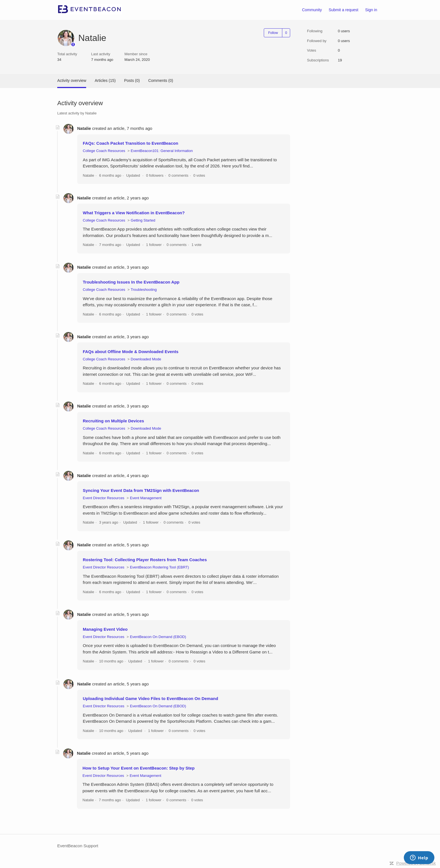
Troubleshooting (144, 290)
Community (312, 10)
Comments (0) (161, 80)
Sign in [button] (371, 10)
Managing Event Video (105, 629)
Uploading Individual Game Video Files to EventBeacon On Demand (150, 698)
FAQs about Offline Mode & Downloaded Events (131, 352)
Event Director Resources (104, 498)
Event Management (146, 498)
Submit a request (343, 10)
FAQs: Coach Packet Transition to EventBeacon (130, 143)
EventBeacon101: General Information (162, 151)
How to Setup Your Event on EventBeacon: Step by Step (139, 768)
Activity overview (72, 80)
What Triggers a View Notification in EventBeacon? (134, 213)
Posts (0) (132, 80)
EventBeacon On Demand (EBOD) (158, 637)
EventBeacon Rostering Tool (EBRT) (160, 567)
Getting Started (143, 220)
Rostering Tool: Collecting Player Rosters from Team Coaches (145, 560)
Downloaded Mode (146, 359)
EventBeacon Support (78, 846)
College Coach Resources (104, 151)
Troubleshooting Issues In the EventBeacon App (131, 282)
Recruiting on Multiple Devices (113, 421)
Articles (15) (105, 80)
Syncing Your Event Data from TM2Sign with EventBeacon (141, 490)
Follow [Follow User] (273, 33)
